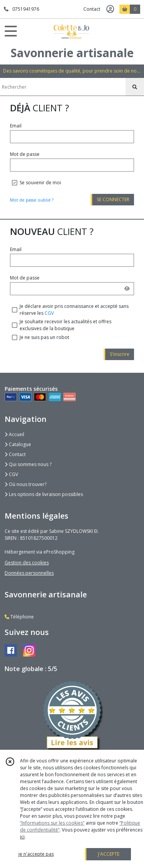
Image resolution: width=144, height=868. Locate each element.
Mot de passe (25, 154)
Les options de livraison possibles (44, 494)
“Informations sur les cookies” (52, 823)
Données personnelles (29, 573)
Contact (92, 9)
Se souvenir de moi (40, 183)
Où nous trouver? (26, 484)
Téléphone (19, 617)
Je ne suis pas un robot (44, 337)
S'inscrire (120, 354)
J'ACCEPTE (109, 854)
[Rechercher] (135, 87)
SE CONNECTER (113, 199)
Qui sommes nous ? (28, 464)
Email (16, 126)
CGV (49, 313)
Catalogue (18, 444)
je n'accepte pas (36, 854)
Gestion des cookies (27, 563)
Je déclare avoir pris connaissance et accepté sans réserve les (74, 310)
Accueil (14, 434)
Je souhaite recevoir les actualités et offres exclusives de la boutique (65, 325)
